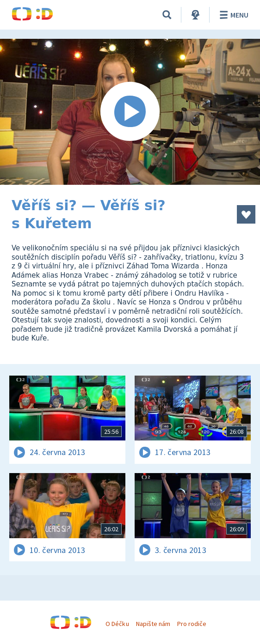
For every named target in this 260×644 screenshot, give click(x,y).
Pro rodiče (192, 624)
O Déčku (117, 624)
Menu (232, 15)
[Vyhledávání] (167, 15)
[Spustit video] (130, 112)
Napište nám (153, 624)
